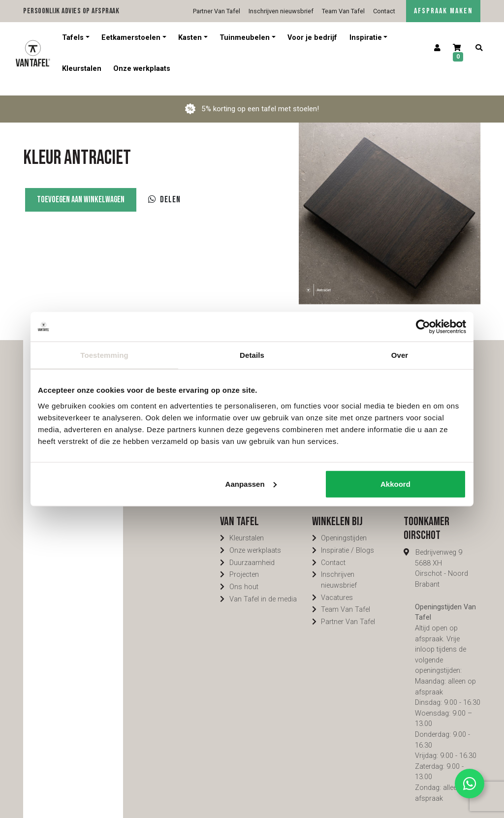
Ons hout (244, 576)
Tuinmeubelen (245, 38)
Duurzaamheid (252, 552)
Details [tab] (252, 355)
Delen (164, 189)
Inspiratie (366, 38)
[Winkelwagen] (458, 53)
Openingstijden (344, 527)
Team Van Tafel (343, 11)
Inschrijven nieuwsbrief (281, 11)
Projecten (244, 564)
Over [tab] (400, 355)
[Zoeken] (479, 48)
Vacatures (337, 587)
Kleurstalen (82, 69)
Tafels (73, 38)
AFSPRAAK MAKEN (443, 11)
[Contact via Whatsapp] (470, 784)
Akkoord (395, 484)
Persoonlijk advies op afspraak (71, 11)
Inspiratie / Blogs (347, 540)
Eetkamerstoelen (131, 38)
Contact (384, 11)
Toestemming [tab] (104, 355)
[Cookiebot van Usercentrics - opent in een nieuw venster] (423, 327)
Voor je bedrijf (312, 38)
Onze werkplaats (142, 69)
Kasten (190, 38)
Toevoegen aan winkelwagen (81, 189)
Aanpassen (251, 484)
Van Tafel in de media (263, 588)
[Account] (437, 48)
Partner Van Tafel (217, 11)
